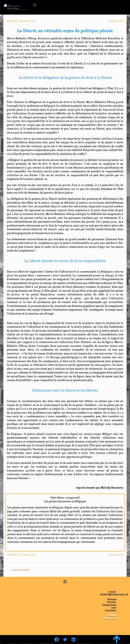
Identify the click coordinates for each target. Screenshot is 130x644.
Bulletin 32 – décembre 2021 (21, 21)
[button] (35, 5)
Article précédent (19, 570)
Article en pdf (116, 21)
